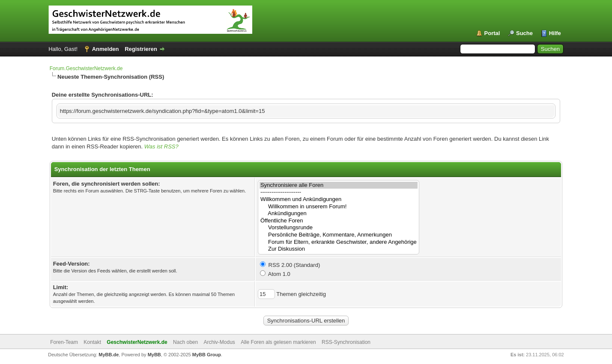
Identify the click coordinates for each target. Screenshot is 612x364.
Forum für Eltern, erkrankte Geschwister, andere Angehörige (339, 242)
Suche (524, 33)
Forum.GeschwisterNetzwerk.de (86, 68)
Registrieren (141, 49)
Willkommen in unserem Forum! (339, 207)
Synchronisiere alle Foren (339, 185)
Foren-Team (64, 342)
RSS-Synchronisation (346, 342)
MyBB (154, 355)
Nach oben (185, 342)
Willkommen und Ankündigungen (339, 200)
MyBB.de (109, 355)
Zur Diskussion (339, 249)
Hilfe (555, 33)
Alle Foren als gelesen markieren (278, 342)
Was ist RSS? (161, 146)
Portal (492, 33)
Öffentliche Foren (339, 221)
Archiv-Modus (219, 342)
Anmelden (106, 49)
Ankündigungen (339, 214)
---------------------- (339, 192)
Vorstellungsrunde (339, 228)
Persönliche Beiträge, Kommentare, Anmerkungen (339, 235)
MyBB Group (207, 355)
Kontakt (92, 342)
